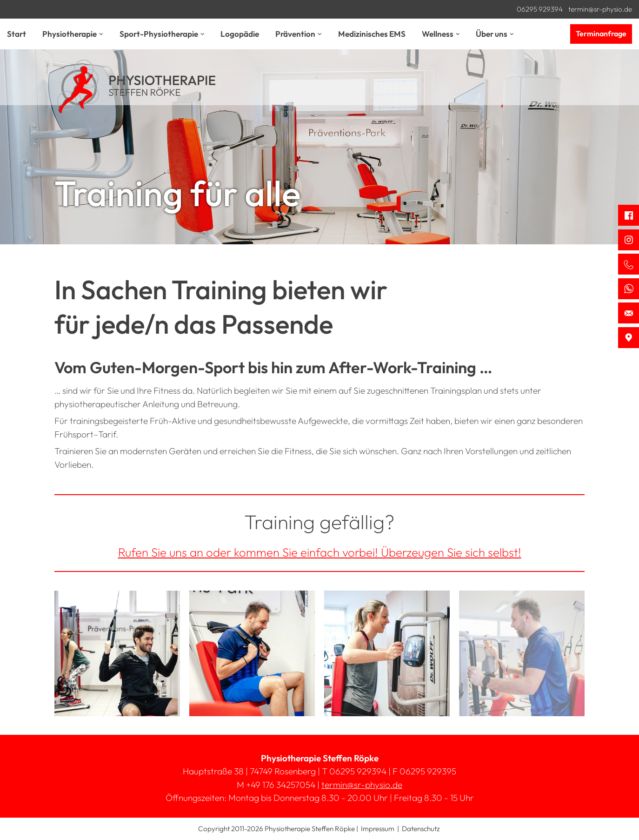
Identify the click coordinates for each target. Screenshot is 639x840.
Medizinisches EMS (372, 34)
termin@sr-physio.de (600, 9)
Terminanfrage (601, 34)
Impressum (378, 829)
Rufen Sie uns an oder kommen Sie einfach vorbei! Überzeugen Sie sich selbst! (320, 552)
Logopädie (240, 34)
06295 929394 (540, 9)
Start (17, 34)
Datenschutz (421, 829)
